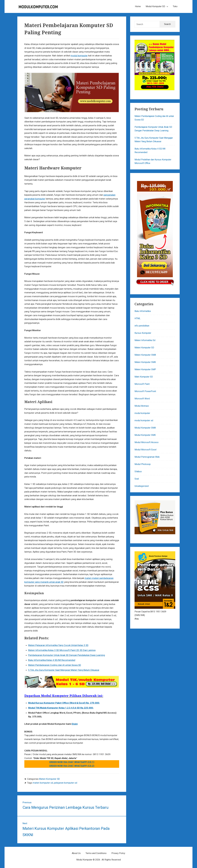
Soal (137, 479)
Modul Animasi (142, 406)
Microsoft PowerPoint (145, 391)
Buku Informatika (143, 311)
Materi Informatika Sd (145, 340)
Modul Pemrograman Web (147, 457)
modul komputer (79, 56)
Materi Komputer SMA (145, 355)
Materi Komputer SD (49, 779)
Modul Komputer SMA (145, 428)
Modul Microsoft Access (147, 442)
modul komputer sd (144, 420)
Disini (75, 724)
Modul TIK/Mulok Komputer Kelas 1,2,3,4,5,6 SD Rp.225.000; (61, 708)
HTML (138, 318)
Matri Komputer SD (144, 377)
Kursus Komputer (143, 333)
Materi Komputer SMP (145, 369)
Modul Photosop (143, 464)
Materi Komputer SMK (145, 362)
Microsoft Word (142, 399)
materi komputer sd (43, 783)
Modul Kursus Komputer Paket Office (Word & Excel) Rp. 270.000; (64, 703)
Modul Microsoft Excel (145, 450)
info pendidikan (142, 326)
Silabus (138, 471)
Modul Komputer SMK (145, 435)
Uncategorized (142, 486)
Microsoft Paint (142, 384)
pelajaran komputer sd (66, 783)
